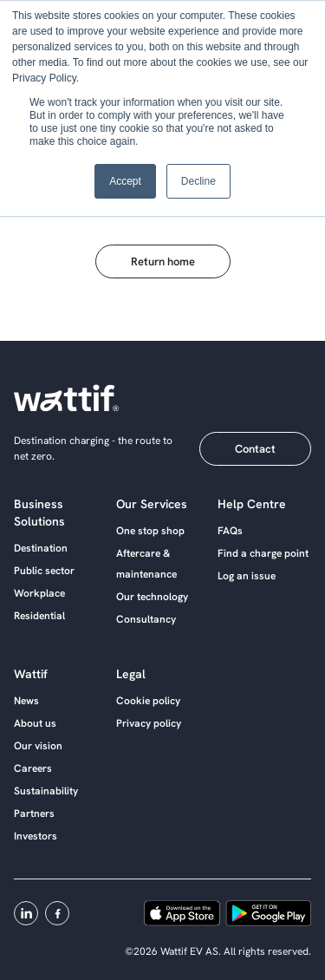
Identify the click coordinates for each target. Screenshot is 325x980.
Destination (41, 548)
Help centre (252, 504)
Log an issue (247, 576)
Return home (163, 261)
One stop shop (150, 531)
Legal (131, 674)
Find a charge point (263, 553)
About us (35, 723)
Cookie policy (148, 701)
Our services (152, 504)
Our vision (38, 746)
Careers (33, 768)
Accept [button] (125, 181)
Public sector (44, 571)
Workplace (39, 593)
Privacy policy (149, 723)
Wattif (31, 674)
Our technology (152, 597)
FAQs (230, 531)
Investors (36, 836)
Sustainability (46, 791)
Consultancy (146, 619)
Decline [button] (198, 181)
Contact (255, 449)
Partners (34, 813)
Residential (39, 616)
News (26, 701)
